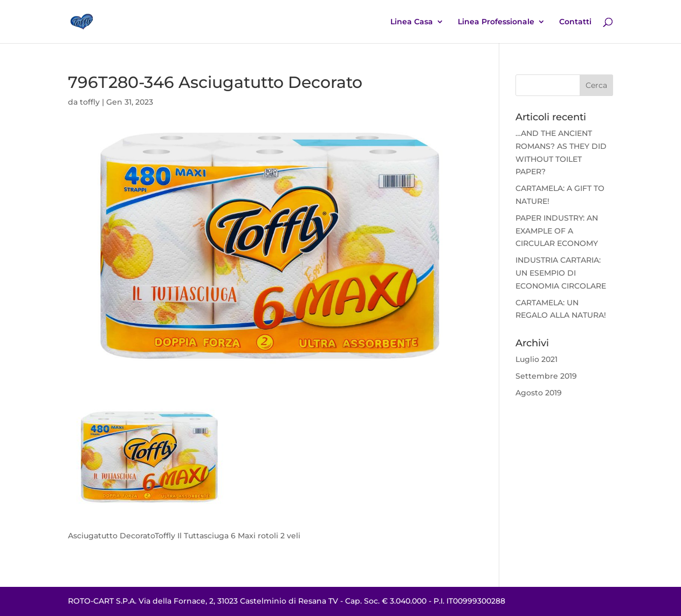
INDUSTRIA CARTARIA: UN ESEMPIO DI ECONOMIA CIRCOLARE (561, 273)
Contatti (575, 22)
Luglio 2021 (536, 359)
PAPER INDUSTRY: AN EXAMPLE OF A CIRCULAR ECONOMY (557, 231)
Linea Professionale (496, 22)
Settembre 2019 (546, 376)
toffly (90, 102)
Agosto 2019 (539, 393)
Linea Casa (412, 22)
